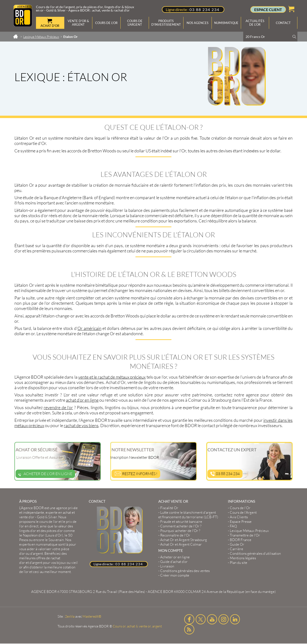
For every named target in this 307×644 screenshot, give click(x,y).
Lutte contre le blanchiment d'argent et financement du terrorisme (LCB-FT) (188, 515)
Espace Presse (241, 522)
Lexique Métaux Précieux (249, 531)
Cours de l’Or (240, 508)
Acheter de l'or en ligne (45, 474)
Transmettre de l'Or (245, 535)
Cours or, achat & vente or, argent (137, 626)
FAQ (233, 526)
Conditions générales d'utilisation (255, 553)
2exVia (70, 616)
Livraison (167, 566)
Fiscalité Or (169, 508)
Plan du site (239, 563)
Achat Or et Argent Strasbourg (184, 540)
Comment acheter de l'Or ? (181, 526)
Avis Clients (239, 517)
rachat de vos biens (81, 425)
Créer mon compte (175, 575)
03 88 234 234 (204, 9)
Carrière (236, 549)
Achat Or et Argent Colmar (181, 544)
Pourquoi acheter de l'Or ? (180, 531)
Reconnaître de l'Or (175, 535)
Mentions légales (243, 558)
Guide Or (237, 544)
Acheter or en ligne (175, 557)
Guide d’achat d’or (174, 562)
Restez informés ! (136, 474)
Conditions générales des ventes (185, 571)
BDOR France (241, 540)
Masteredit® (92, 616)
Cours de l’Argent (243, 512)
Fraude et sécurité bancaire (181, 522)
